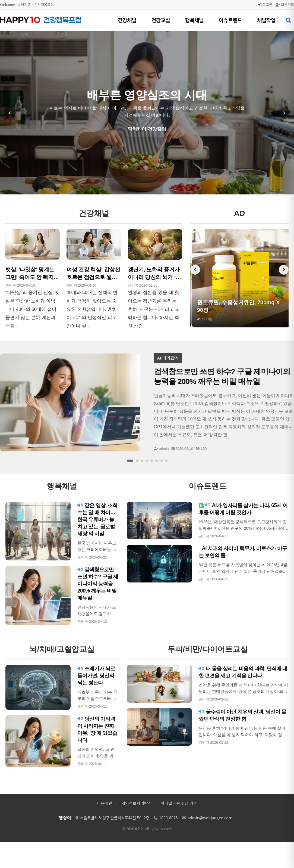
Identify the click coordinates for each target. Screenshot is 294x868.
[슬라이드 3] (142, 461)
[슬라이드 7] (162, 461)
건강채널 (127, 20)
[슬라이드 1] (130, 461)
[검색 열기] (289, 20)
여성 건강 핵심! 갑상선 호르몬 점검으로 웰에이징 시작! (93, 277)
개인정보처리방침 (137, 803)
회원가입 (285, 4)
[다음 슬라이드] (284, 113)
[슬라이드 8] (166, 461)
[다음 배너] (284, 270)
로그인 (265, 4)
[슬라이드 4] (147, 461)
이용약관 (105, 803)
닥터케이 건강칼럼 (147, 129)
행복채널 (194, 20)
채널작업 (266, 20)
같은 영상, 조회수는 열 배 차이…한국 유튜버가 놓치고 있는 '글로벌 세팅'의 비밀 (98, 519)
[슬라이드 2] (137, 461)
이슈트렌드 (230, 20)
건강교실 (161, 20)
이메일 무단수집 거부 (179, 803)
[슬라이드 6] (157, 461)
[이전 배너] (195, 270)
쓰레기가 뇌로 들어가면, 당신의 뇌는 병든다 (97, 675)
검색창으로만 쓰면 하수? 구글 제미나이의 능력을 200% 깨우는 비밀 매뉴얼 (97, 584)
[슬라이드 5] (152, 461)
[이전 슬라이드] (10, 113)
